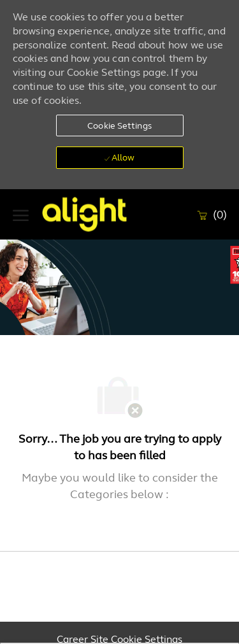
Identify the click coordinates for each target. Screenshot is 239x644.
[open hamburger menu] (21, 214)
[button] (120, 125)
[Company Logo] (76, 214)
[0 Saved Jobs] (212, 214)
